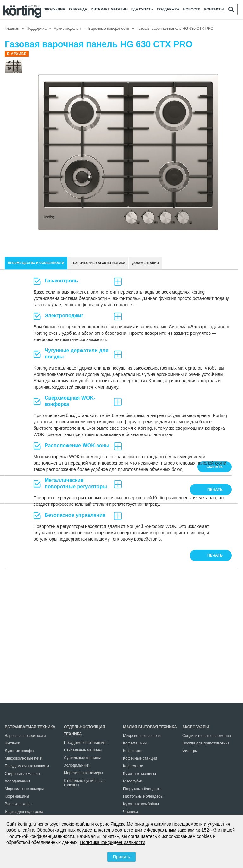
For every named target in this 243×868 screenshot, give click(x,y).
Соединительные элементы (207, 736)
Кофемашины (17, 796)
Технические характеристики (98, 263)
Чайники (131, 812)
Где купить (142, 9)
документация (146, 263)
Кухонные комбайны (141, 804)
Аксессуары (196, 727)
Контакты (214, 9)
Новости (192, 9)
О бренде (78, 9)
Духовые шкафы (19, 751)
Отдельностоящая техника (85, 731)
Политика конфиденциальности (112, 842)
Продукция (54, 9)
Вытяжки (12, 743)
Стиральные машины (24, 774)
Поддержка (168, 9)
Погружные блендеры (142, 789)
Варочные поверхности (25, 736)
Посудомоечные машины (27, 766)
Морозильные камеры (24, 789)
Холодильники (17, 781)
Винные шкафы (19, 804)
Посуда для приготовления (206, 743)
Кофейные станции (140, 758)
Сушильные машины (82, 758)
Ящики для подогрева (24, 812)
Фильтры (190, 751)
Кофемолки (133, 766)
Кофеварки (133, 751)
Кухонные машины (140, 774)
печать (215, 555)
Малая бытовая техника (150, 727)
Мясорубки (133, 781)
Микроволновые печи (24, 758)
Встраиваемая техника (30, 727)
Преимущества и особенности (36, 263)
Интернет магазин (109, 9)
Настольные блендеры (143, 796)
